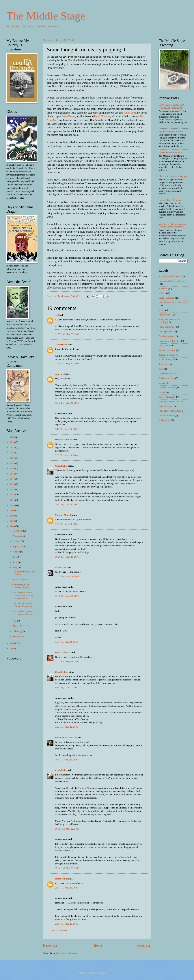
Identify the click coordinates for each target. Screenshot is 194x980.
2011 (13, 500)
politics (162, 293)
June (15, 562)
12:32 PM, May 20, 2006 (67, 403)
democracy (164, 364)
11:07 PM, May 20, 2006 (67, 576)
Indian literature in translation (173, 303)
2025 (13, 437)
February (17, 631)
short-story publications (170, 411)
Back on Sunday (20, 580)
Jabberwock (61, 345)
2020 (13, 463)
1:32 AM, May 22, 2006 (66, 727)
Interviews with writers (170, 341)
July (15, 557)
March (16, 626)
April (16, 621)
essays (162, 369)
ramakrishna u (63, 652)
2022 (13, 453)
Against (171, 132)
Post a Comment (59, 931)
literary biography (167, 397)
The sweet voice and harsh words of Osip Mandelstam (23, 595)
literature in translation (169, 402)
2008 (13, 516)
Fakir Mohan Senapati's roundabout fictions (23, 613)
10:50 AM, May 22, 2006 (67, 829)
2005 (13, 643)
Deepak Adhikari (64, 440)
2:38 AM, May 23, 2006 (66, 924)
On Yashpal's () (171, 106)
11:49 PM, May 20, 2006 (67, 596)
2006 (13, 526)
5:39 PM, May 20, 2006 (66, 455)
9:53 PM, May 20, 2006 (66, 524)
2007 (13, 521)
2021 (13, 458)
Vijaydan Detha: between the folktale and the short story (172, 225)
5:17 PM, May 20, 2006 (66, 429)
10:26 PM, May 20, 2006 (67, 557)
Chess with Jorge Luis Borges (173, 176)
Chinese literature (167, 388)
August (16, 552)
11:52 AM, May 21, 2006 (67, 661)
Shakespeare (165, 420)
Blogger (112, 973)
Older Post (144, 946)
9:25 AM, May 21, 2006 (66, 642)
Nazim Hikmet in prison (170, 200)
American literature (168, 374)
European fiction (167, 298)
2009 (13, 510)
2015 (13, 484)
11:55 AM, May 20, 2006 (67, 364)
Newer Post (51, 946)
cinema (162, 392)
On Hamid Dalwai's (170, 153)
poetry (162, 310)
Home (98, 946)
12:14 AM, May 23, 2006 (67, 868)
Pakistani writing (167, 378)
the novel (163, 289)
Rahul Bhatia (101, 116)
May (15, 567)
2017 (13, 479)
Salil (57, 315)
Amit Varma (130, 113)
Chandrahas (61, 466)
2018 (13, 474)
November (18, 536)
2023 (13, 448)
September (18, 547)
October (17, 541)
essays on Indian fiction (170, 276)
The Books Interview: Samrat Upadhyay (23, 605)
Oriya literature (166, 406)
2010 (13, 505)
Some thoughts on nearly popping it (22, 586)
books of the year (167, 359)
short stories (164, 315)
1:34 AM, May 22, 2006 (66, 760)
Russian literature (167, 350)
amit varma (61, 879)
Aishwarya (60, 567)
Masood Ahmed (63, 515)
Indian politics (165, 332)
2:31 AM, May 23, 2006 (66, 888)
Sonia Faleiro (69, 116)
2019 (13, 468)
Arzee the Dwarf (167, 327)
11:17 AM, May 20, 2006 (67, 334)
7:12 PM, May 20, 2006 (66, 505)
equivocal (60, 374)
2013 (13, 490)
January (17, 637)
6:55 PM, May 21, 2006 (66, 688)
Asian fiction (165, 346)
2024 (13, 442)
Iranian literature (167, 416)
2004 (13, 649)
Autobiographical (167, 336)
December (18, 531)
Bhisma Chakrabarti (66, 738)
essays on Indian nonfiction (172, 281)
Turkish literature (167, 355)
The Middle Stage (46, 16)
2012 (13, 495)
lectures (162, 383)
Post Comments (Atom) (67, 953)
